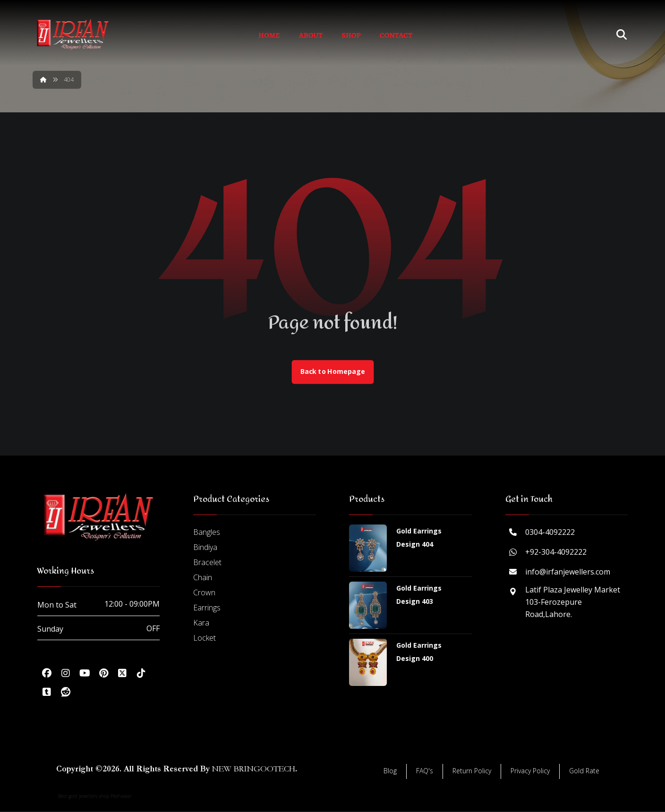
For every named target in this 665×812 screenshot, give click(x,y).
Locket (205, 639)
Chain (203, 578)
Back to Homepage (332, 372)
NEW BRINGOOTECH (254, 770)
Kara (201, 624)
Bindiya (205, 548)
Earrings (207, 609)
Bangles (207, 533)
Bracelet (207, 563)
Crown (204, 593)
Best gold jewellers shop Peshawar (95, 797)
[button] (47, 674)
